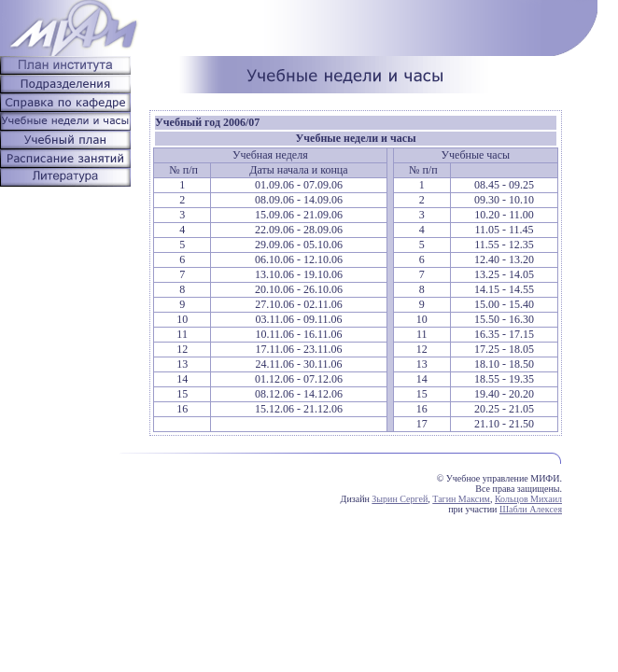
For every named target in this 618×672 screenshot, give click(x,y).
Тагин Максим (461, 499)
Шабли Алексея (531, 509)
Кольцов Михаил (528, 499)
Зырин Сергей (400, 499)
